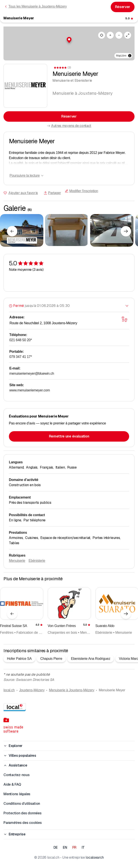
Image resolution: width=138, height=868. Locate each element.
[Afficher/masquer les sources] (130, 56)
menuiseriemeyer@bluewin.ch (32, 373)
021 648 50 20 (21, 340)
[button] (69, 40)
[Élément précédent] (12, 231)
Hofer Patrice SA (19, 659)
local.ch (9, 690)
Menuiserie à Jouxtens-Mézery (72, 690)
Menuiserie (17, 561)
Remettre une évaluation (69, 436)
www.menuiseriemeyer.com (30, 390)
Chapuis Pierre (51, 659)
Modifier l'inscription (82, 191)
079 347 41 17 (21, 357)
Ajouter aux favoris (23, 193)
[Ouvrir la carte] (124, 319)
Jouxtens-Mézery (32, 690)
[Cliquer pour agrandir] (22, 230)
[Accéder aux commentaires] (130, 18)
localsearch (95, 857)
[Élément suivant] (126, 231)
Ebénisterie (37, 561)
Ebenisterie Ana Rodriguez (90, 659)
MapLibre (121, 56)
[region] (69, 43)
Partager (52, 193)
